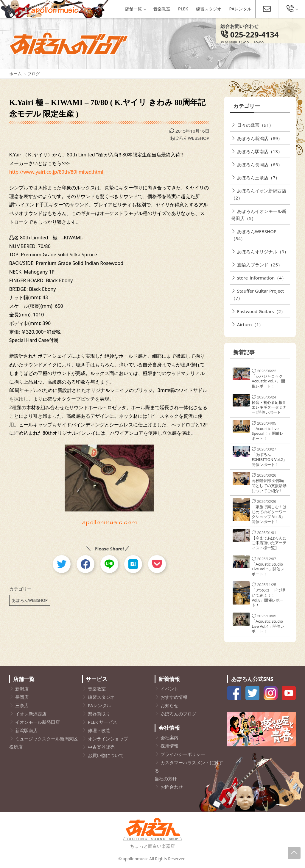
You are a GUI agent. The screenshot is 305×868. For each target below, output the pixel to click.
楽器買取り (99, 714)
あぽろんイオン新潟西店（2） (259, 194)
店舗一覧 (135, 9)
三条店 (22, 705)
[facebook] (85, 564)
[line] (109, 564)
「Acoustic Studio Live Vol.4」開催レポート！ (268, 626)
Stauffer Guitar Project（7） (257, 294)
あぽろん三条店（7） (259, 178)
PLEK (183, 9)
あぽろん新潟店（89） (260, 138)
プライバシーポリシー (183, 754)
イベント (169, 689)
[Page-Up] (294, 853)
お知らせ (169, 705)
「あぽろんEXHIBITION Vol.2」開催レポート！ (269, 459)
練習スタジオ (209, 9)
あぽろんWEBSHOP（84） (254, 235)
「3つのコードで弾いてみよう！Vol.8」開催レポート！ (268, 597)
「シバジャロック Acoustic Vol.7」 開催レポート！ (268, 381)
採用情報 (169, 746)
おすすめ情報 (174, 697)
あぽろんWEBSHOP (189, 138)
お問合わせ (172, 787)
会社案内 (169, 737)
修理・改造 (99, 730)
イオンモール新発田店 (38, 722)
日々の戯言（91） (255, 125)
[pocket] (157, 564)
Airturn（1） (250, 324)
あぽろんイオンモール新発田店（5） (259, 215)
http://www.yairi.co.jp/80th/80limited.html (56, 172)
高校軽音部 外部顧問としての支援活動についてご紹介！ (269, 485)
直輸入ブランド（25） (260, 265)
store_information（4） (262, 278)
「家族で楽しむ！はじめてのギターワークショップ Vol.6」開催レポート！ (269, 514)
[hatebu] (133, 564)
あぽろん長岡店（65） (260, 164)
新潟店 (22, 689)
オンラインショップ (108, 739)
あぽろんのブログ (178, 714)
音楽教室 (162, 9)
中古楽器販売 (101, 747)
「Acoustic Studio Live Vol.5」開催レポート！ (268, 569)
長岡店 (22, 697)
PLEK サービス (102, 722)
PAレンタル (241, 9)
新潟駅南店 (26, 730)
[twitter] (62, 564)
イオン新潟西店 (31, 714)
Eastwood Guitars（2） (261, 311)
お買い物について (106, 755)
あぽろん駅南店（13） (260, 151)
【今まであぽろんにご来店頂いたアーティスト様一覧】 (269, 543)
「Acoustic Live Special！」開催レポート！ (268, 433)
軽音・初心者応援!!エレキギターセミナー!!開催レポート (269, 407)
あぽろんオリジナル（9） (263, 252)
